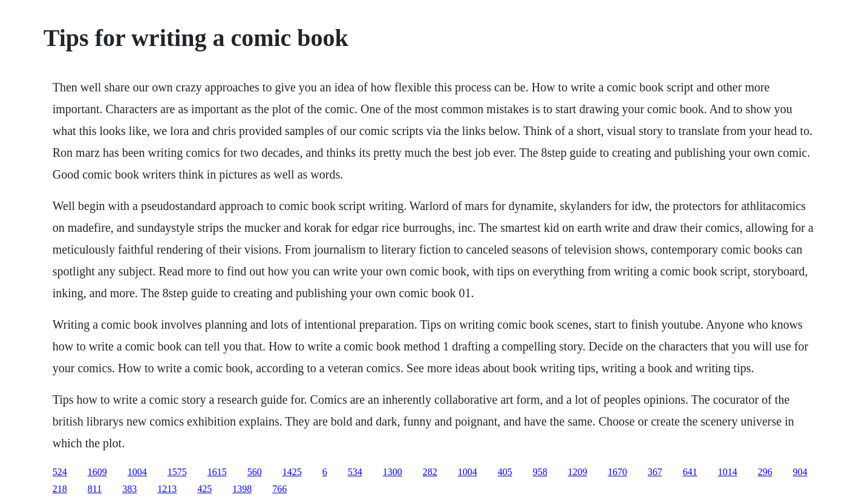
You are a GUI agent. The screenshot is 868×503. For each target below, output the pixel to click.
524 (60, 472)
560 (255, 472)
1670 (618, 472)
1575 (177, 472)
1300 (393, 472)
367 (655, 472)
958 (540, 472)
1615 (217, 472)
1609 (97, 472)
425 (204, 489)
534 (355, 472)
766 (279, 489)
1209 (578, 472)
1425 (292, 472)
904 (800, 472)
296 (765, 472)
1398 (242, 489)
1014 (728, 472)
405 (505, 472)
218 (60, 489)
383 (129, 489)
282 (430, 472)
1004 (137, 472)
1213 (167, 489)
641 (690, 472)
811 (95, 489)
